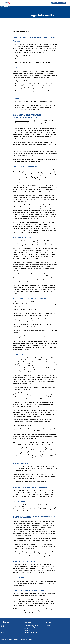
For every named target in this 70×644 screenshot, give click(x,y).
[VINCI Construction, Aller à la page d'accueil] (6, 3)
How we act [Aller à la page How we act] (27, 629)
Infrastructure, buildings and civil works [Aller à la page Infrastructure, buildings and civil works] (33, 627)
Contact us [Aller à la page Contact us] (5, 632)
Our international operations (58, 3)
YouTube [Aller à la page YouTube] (3, 627)
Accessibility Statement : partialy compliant (57, 639)
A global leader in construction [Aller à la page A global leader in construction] (31, 625)
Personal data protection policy (29, 259)
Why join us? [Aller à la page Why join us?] (27, 630)
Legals (37, 639)
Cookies (42, 639)
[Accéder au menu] (67, 3)
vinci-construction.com (22, 44)
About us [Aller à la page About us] (27, 622)
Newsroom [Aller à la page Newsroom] (49, 625)
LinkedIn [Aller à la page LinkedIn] (3, 625)
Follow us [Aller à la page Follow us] (5, 622)
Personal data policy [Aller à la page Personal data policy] (30, 632)
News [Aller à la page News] (48, 622)
